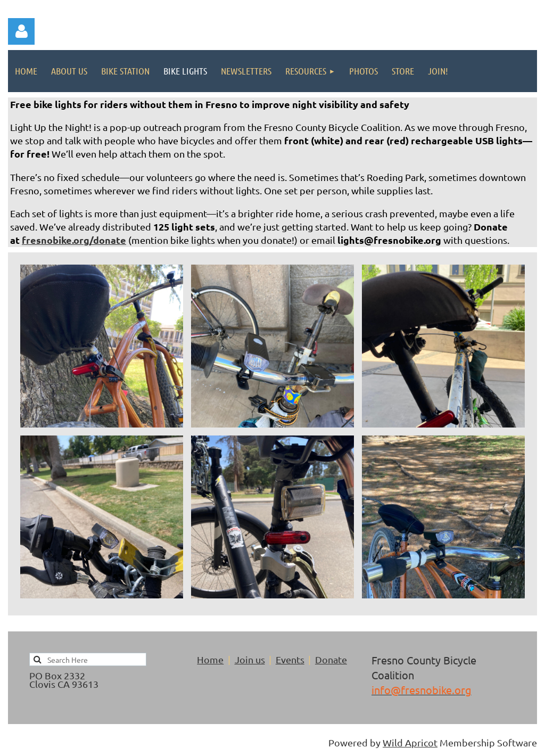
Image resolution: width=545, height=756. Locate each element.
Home (210, 659)
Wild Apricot (410, 742)
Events (290, 659)
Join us (250, 659)
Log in (21, 31)
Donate (331, 659)
